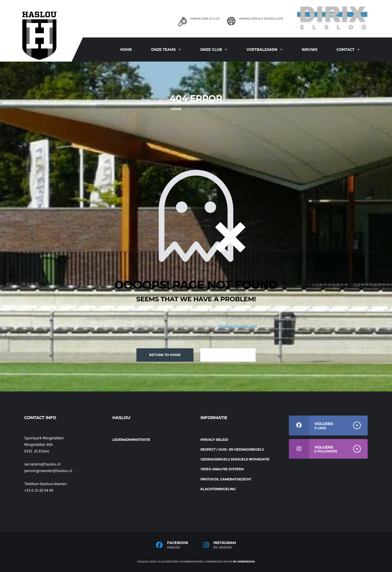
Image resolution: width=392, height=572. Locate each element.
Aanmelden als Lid (205, 19)
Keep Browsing (228, 355)
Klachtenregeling (218, 489)
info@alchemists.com (237, 326)
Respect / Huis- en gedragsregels (232, 449)
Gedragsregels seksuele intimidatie (235, 459)
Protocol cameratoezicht (226, 479)
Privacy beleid (214, 440)
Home (126, 50)
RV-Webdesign (244, 561)
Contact (345, 50)
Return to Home (165, 355)
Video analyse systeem (222, 469)
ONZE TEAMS (163, 50)
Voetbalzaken (262, 50)
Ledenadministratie (131, 440)
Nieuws (310, 50)
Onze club (211, 50)
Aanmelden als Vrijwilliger (261, 19)
